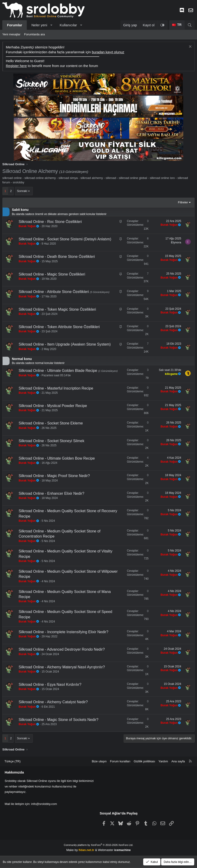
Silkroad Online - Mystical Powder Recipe (53, 406)
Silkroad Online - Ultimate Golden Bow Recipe (57, 458)
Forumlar (15, 25)
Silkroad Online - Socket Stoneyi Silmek (51, 441)
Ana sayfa (178, 761)
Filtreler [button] (183, 202)
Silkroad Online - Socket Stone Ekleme (51, 423)
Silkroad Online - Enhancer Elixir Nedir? (51, 493)
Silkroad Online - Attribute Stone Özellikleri (54, 292)
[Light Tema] (162, 25)
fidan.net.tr (87, 850)
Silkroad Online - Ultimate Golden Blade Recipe (58, 371)
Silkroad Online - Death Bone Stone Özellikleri (57, 257)
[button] (51, 25)
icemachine (122, 850)
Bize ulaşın (99, 761)
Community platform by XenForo (98, 845)
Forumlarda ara (35, 34)
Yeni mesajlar (11, 34)
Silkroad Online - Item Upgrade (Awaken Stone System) (65, 344)
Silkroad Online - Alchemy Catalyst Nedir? (53, 702)
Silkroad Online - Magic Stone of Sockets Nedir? (58, 720)
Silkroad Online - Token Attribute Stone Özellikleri (59, 327)
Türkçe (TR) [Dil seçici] (12, 761)
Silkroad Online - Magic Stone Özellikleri (52, 274)
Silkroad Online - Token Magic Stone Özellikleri (57, 309)
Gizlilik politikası (144, 761)
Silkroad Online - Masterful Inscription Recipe (56, 388)
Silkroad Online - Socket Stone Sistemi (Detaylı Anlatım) (65, 239)
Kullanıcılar (68, 25)
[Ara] (190, 25)
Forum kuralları (120, 761)
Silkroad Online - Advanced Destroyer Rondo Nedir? (62, 649)
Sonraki (22, 191)
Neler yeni (39, 25)
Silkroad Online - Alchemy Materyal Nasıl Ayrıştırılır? (62, 667)
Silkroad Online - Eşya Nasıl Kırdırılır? (50, 685)
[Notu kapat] (190, 47)
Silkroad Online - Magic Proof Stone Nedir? (54, 476)
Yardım (163, 761)
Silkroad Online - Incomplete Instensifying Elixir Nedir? (63, 632)
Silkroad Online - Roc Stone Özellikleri (50, 222)
